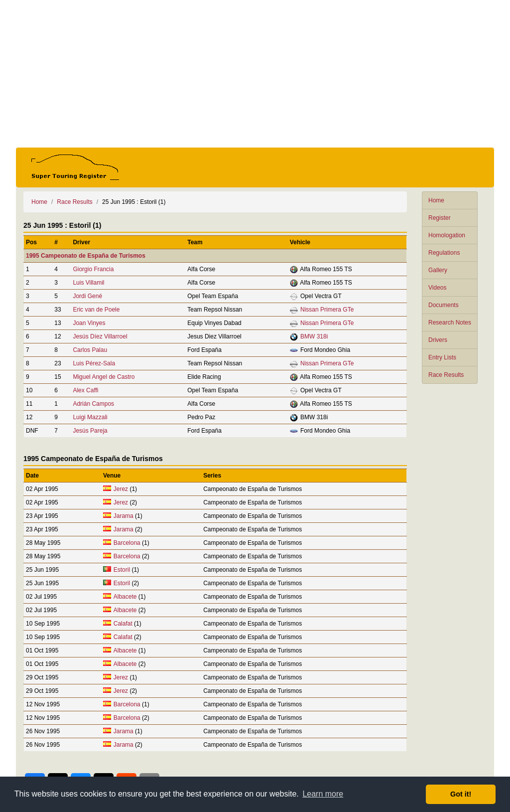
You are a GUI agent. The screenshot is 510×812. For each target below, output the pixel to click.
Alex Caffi (85, 390)
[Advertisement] (255, 74)
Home (436, 200)
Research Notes (450, 323)
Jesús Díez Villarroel (100, 336)
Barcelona (127, 543)
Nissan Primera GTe (327, 310)
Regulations (444, 253)
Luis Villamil (88, 283)
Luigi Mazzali (90, 417)
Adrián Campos (93, 404)
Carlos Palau (90, 350)
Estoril (122, 570)
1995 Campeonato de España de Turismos (86, 256)
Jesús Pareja (90, 431)
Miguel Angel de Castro (104, 377)
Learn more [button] (323, 794)
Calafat (123, 624)
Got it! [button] (461, 794)
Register (440, 218)
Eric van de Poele (96, 310)
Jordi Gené (87, 296)
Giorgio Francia (93, 269)
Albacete (125, 597)
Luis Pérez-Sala (94, 363)
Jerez (121, 489)
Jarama (124, 516)
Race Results (446, 375)
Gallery (438, 270)
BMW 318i (314, 336)
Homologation (447, 235)
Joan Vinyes (89, 323)
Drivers (438, 340)
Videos (437, 288)
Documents (444, 305)
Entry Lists (442, 357)
